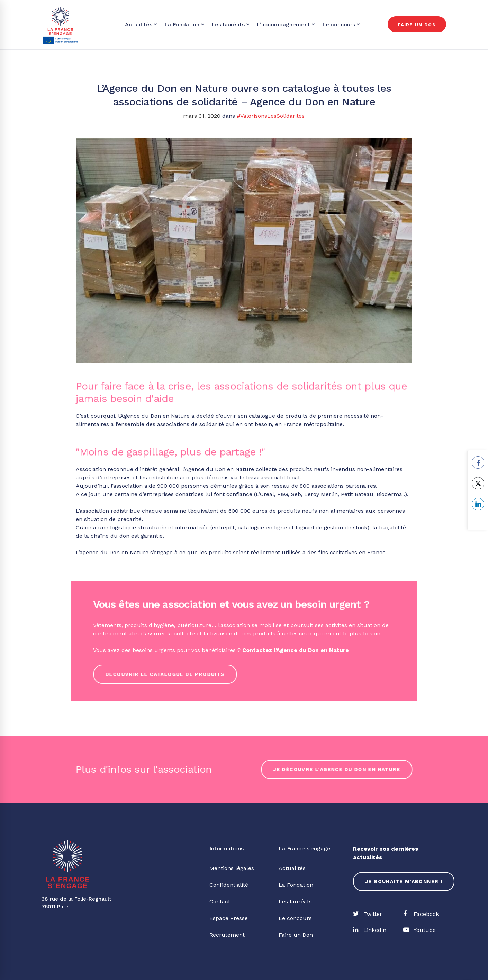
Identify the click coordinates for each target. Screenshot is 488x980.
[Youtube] (419, 930)
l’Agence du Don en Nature (311, 650)
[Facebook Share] (478, 462)
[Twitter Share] (478, 483)
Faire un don (417, 25)
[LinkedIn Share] (478, 504)
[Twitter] (368, 914)
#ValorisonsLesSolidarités (271, 116)
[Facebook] (421, 914)
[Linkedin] (370, 930)
